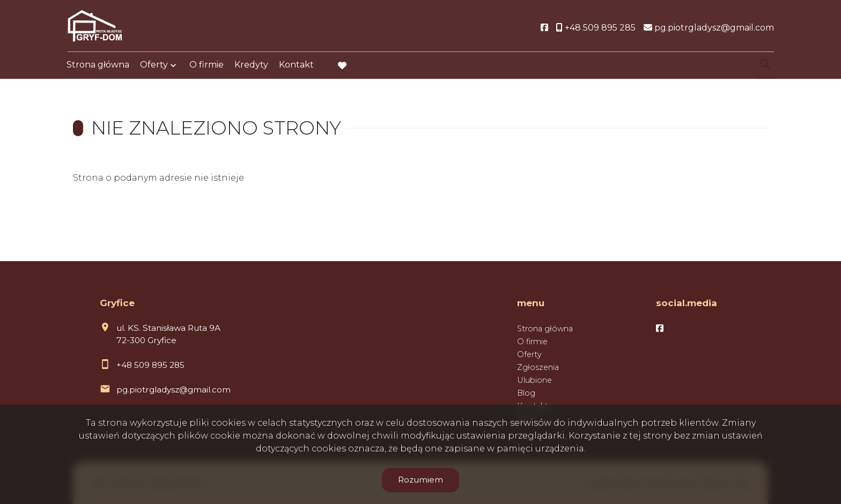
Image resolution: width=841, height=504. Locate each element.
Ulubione (534, 380)
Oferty (154, 66)
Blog (526, 393)
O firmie (206, 66)
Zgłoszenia (538, 367)
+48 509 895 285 (150, 365)
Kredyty (251, 66)
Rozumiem (420, 480)
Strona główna (98, 66)
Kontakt (296, 66)
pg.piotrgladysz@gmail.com (174, 390)
